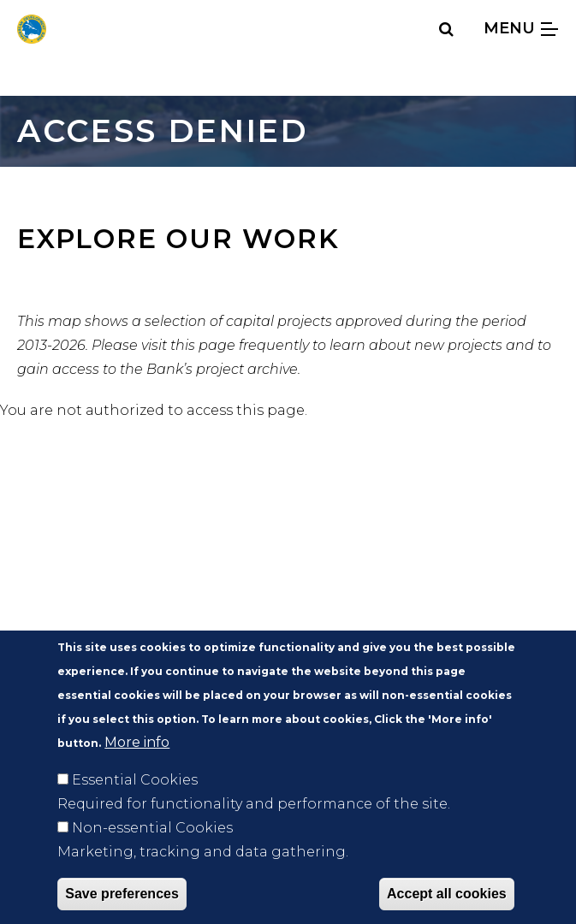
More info (137, 766)
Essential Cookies (135, 804)
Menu (521, 28)
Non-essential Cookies (152, 852)
